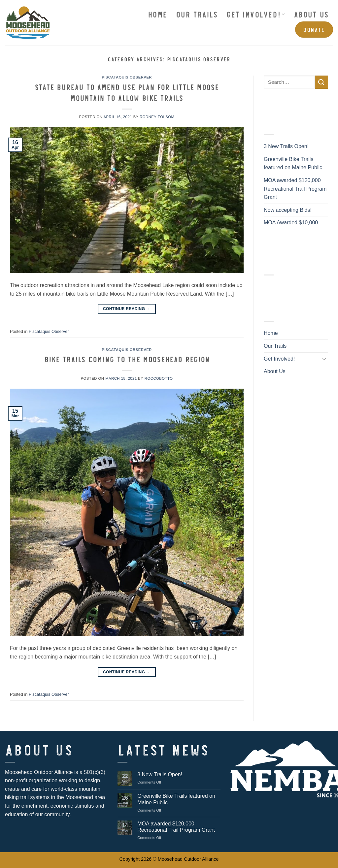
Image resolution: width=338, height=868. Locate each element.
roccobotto (159, 378)
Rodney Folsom (157, 117)
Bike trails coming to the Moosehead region (127, 359)
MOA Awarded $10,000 (291, 223)
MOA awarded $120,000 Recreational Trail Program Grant (295, 189)
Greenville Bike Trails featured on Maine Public (293, 163)
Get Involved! (256, 14)
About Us (311, 14)
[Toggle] (324, 359)
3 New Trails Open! (286, 146)
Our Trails (197, 14)
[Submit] (321, 82)
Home (158, 14)
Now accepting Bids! (288, 210)
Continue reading (127, 309)
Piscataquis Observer (127, 77)
